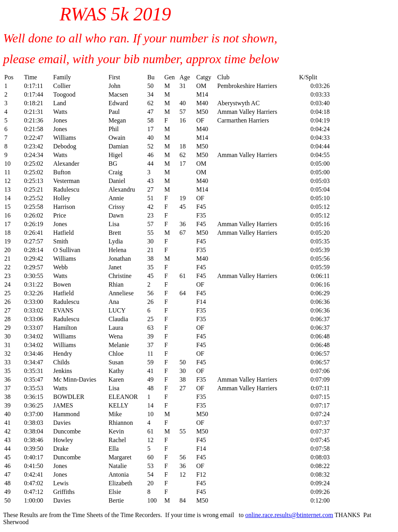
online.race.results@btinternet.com (289, 515)
